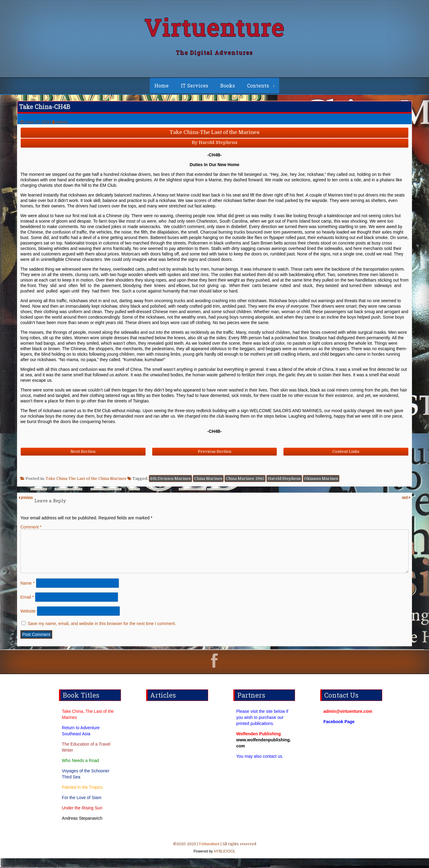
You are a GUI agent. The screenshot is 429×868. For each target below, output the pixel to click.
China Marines (208, 481)
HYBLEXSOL (224, 861)
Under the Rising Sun (82, 818)
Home (161, 88)
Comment (31, 529)
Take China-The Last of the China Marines (86, 481)
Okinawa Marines (321, 481)
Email (27, 607)
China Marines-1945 (245, 481)
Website (28, 621)
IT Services (194, 88)
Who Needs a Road (81, 770)
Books (228, 88)
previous (26, 500)
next (406, 500)
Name (27, 593)
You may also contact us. (260, 766)
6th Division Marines (170, 481)
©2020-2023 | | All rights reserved (214, 858)
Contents (258, 88)
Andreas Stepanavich (82, 828)
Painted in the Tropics (82, 797)
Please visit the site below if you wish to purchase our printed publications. (262, 727)
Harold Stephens (284, 481)
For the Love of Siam (82, 807)
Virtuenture (214, 29)
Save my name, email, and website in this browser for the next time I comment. (102, 633)
